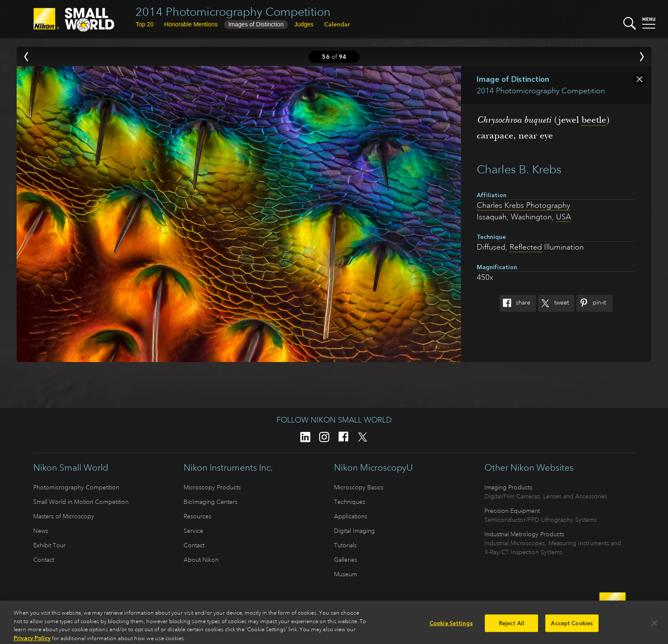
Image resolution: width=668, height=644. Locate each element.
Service (193, 531)
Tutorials (345, 545)
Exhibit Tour (49, 545)
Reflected (526, 247)
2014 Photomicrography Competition (233, 12)
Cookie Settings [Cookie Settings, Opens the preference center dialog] (451, 626)
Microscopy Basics (359, 487)
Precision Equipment (512, 511)
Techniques (350, 502)
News (41, 531)
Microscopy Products (212, 487)
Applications (351, 516)
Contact (44, 560)
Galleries (346, 560)
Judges (304, 24)
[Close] (654, 626)
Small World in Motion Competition (81, 502)
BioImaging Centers (210, 502)
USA (563, 217)
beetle (594, 120)
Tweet (553, 303)
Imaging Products (508, 487)
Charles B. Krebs (519, 169)
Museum (346, 574)
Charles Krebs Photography (523, 205)
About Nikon (201, 560)
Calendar (337, 24)
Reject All (512, 626)
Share (515, 303)
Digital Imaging (354, 531)
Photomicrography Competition (76, 487)
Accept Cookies (572, 626)
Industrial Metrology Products (524, 534)
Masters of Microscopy (64, 516)
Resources (197, 516)
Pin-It (591, 303)
